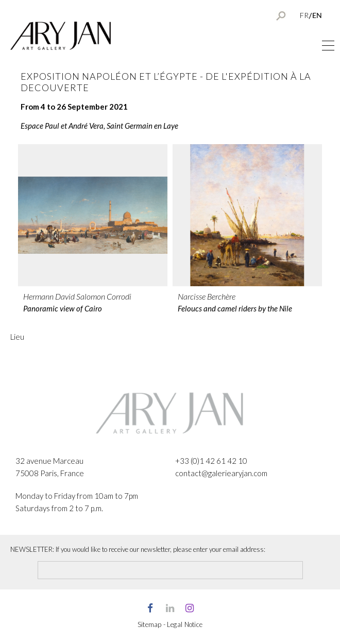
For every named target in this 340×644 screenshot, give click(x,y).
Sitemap (150, 624)
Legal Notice (185, 624)
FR (304, 15)
